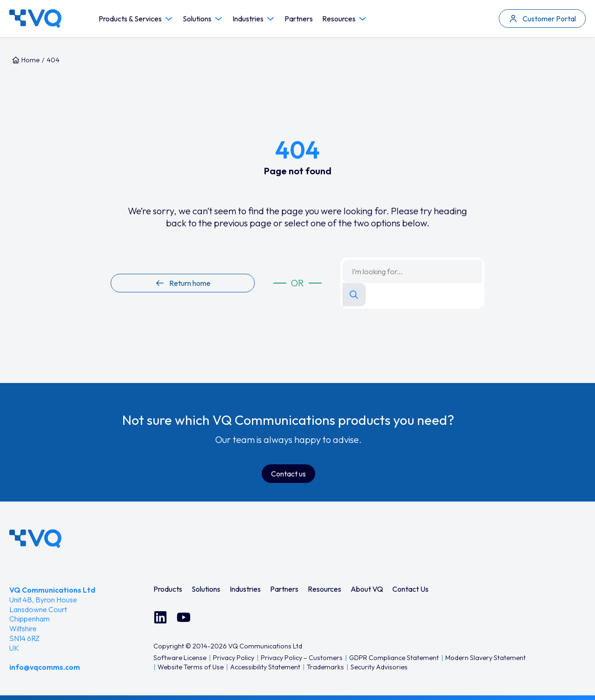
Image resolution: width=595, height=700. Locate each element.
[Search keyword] (412, 271)
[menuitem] (168, 589)
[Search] (354, 295)
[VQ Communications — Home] (35, 19)
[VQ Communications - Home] (35, 539)
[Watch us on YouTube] (184, 617)
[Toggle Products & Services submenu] (169, 19)
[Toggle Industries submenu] (271, 19)
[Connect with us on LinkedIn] (160, 617)
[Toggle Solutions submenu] (218, 19)
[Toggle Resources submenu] (363, 19)
